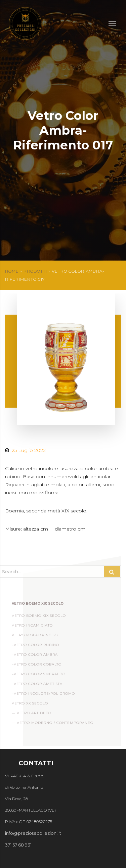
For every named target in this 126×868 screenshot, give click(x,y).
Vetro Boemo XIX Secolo (39, 617)
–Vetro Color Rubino (35, 647)
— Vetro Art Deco (32, 715)
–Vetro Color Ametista (37, 686)
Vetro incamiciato (32, 627)
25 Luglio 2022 (29, 450)
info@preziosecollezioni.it (33, 833)
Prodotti (35, 271)
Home (12, 271)
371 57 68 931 (18, 845)
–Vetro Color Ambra (35, 656)
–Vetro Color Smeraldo (39, 676)
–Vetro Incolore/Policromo (43, 695)
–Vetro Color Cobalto (37, 666)
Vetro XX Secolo (30, 705)
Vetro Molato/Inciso (35, 637)
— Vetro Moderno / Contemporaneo (53, 724)
